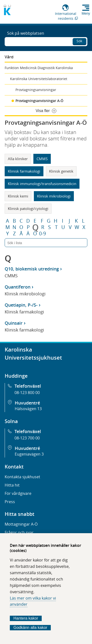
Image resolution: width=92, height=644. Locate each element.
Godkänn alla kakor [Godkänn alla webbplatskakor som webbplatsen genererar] (30, 628)
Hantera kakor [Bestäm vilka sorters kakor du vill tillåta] (26, 618)
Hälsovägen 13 (28, 409)
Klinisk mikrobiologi (54, 196)
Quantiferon (18, 287)
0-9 (42, 234)
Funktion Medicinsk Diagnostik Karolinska (39, 68)
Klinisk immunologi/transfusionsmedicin (42, 184)
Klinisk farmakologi (24, 171)
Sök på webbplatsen (26, 33)
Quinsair (14, 323)
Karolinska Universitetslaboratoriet (39, 79)
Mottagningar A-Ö (21, 524)
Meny (86, 13)
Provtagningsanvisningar (36, 90)
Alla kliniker (18, 159)
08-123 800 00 (27, 393)
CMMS (42, 159)
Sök (79, 41)
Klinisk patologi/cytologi (28, 208)
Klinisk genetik (61, 171)
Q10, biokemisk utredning (32, 269)
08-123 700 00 (27, 438)
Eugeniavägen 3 (29, 454)
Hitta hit (12, 485)
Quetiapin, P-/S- (21, 305)
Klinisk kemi (18, 196)
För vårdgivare (18, 493)
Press (10, 502)
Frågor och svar (19, 532)
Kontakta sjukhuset (22, 477)
